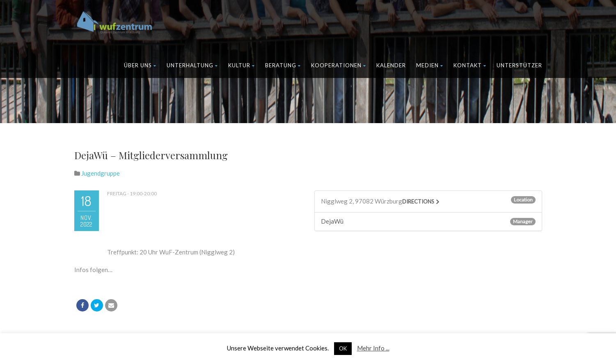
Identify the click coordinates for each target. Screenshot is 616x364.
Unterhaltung (192, 65)
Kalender (391, 65)
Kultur (242, 65)
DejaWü (332, 221)
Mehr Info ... (373, 348)
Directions (418, 201)
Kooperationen (339, 65)
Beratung (283, 65)
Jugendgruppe (101, 173)
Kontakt (470, 65)
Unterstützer (519, 65)
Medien (430, 65)
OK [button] (343, 348)
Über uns (140, 65)
